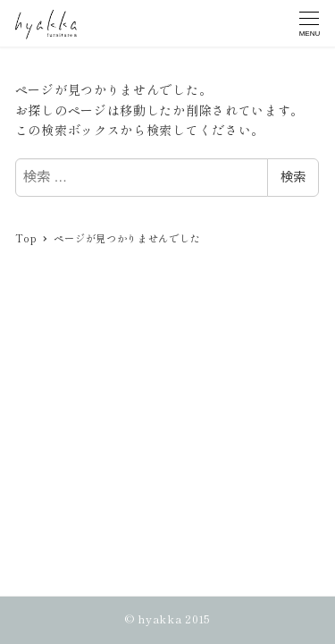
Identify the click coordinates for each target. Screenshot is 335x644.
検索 (293, 177)
